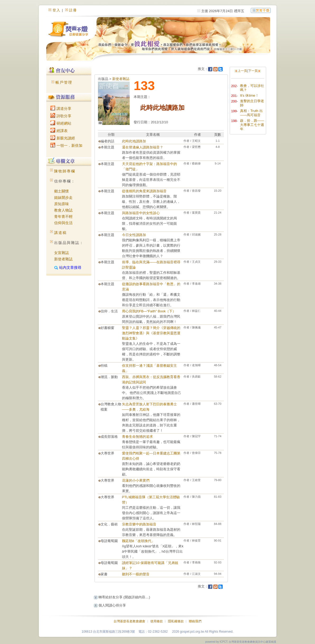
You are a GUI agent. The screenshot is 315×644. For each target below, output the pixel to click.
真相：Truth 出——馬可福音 (251, 113)
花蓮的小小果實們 (136, 480)
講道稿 (60, 233)
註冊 (73, 10)
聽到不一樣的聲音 (136, 574)
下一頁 (253, 71)
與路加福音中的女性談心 (141, 213)
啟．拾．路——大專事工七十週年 (252, 125)
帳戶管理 (64, 82)
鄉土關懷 (62, 191)
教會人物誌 (63, 210)
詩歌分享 (61, 116)
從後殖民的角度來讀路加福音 (144, 191)
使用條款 (157, 621)
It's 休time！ (249, 95)
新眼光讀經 (63, 138)
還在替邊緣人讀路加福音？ (143, 147)
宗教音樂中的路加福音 (139, 524)
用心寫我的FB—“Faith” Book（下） (149, 311)
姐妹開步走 (63, 198)
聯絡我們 (195, 621)
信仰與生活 (63, 223)
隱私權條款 (176, 621)
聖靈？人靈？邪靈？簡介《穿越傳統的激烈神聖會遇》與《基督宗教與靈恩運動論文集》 (151, 333)
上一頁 (242, 71)
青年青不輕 (63, 217)
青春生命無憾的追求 (137, 437)
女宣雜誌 (62, 253)
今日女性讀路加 (134, 235)
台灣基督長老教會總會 (129, 621)
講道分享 (61, 109)
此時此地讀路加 (134, 141)
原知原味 (62, 204)
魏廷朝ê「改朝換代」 (138, 541)
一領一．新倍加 (66, 145)
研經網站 (61, 123)
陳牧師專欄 (65, 171)
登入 (57, 10)
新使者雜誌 (63, 259)
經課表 (59, 131)
